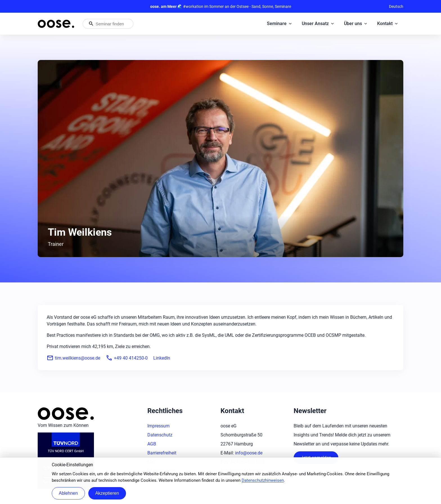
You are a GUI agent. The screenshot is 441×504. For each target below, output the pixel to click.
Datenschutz (160, 435)
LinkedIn (162, 358)
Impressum (158, 426)
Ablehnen (68, 493)
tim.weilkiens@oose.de (73, 358)
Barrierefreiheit (162, 453)
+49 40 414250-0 (127, 358)
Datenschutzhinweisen (263, 480)
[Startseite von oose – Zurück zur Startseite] (56, 24)
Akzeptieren (107, 493)
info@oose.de (249, 453)
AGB (152, 444)
